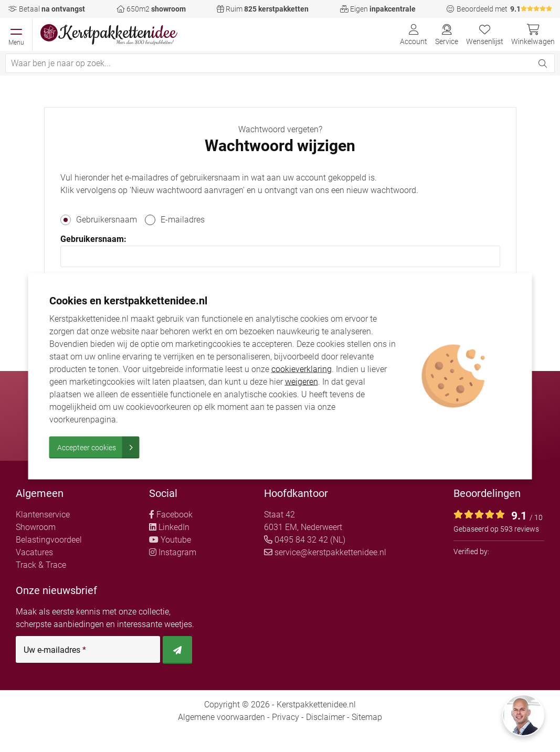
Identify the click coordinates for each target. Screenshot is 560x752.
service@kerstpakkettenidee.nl (325, 552)
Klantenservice (43, 515)
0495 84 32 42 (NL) (305, 540)
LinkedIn (169, 527)
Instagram (173, 552)
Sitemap (367, 717)
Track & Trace (41, 565)
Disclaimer (325, 717)
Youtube (170, 540)
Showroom (36, 527)
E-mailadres (183, 220)
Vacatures (34, 552)
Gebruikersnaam (107, 220)
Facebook (171, 515)
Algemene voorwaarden (221, 717)
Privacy (286, 717)
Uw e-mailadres (55, 650)
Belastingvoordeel (49, 540)
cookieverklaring (302, 369)
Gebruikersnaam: (93, 239)
